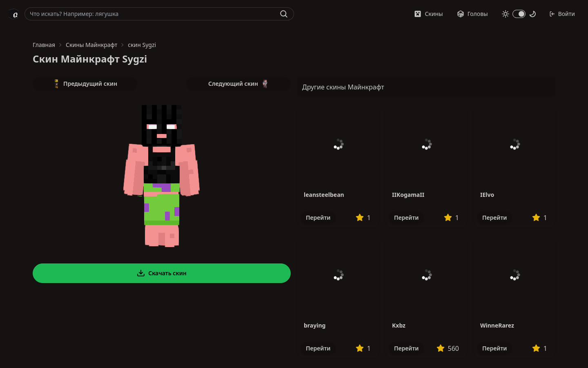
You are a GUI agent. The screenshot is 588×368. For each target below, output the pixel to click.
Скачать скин (162, 273)
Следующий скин (238, 84)
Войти (562, 14)
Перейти (318, 217)
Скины (428, 14)
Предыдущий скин (85, 84)
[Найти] (284, 14)
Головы (472, 14)
